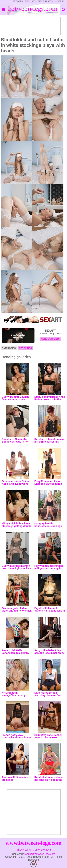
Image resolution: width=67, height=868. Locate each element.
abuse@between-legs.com (40, 854)
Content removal (42, 850)
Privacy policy (23, 850)
